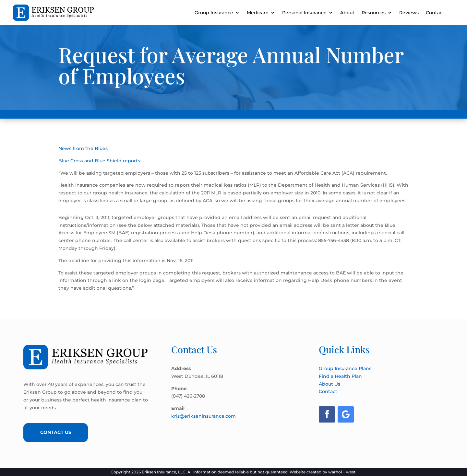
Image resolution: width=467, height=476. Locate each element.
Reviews (409, 13)
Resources (374, 13)
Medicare (258, 13)
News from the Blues (83, 148)
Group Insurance (214, 13)
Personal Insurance (304, 13)
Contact (435, 13)
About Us (329, 384)
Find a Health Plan (340, 376)
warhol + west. (342, 472)
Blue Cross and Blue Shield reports (99, 161)
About (347, 13)
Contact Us (56, 432)
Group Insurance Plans (345, 368)
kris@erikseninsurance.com (204, 416)
